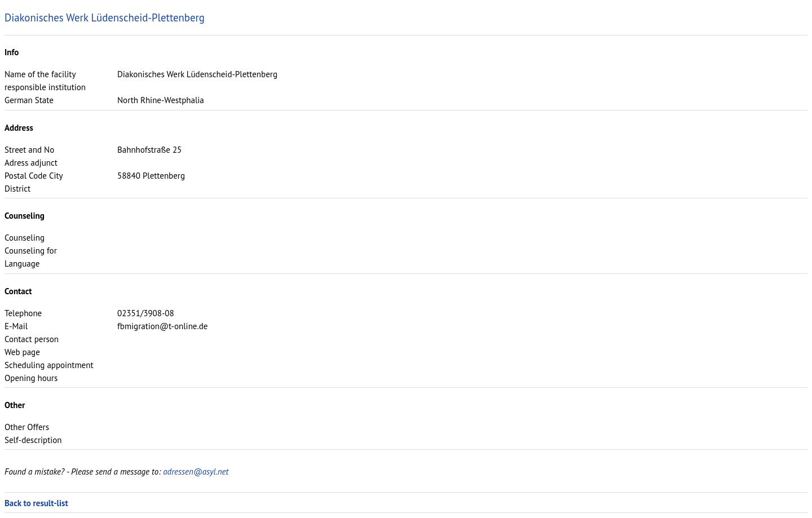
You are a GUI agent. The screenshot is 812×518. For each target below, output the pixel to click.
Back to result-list (36, 503)
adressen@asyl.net (196, 471)
